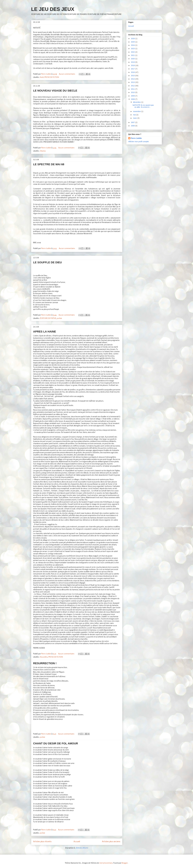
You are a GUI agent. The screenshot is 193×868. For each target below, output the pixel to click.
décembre (137, 102)
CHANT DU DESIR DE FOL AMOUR (56, 743)
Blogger (125, 863)
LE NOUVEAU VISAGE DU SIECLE (55, 91)
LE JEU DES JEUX (53, 9)
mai (135, 115)
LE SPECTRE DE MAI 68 (49, 164)
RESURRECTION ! (45, 663)
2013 (133, 82)
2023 (133, 49)
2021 (133, 55)
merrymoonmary (106, 863)
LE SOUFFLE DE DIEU (47, 262)
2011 (133, 89)
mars (135, 118)
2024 (133, 45)
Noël (42, 77)
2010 (133, 92)
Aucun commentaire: (67, 74)
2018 (133, 65)
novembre (137, 111)
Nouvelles (44, 657)
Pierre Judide (136, 138)
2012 (133, 86)
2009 (133, 96)
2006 (133, 126)
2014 (133, 79)
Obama (43, 151)
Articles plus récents (42, 842)
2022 (133, 52)
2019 (133, 62)
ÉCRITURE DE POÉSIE (48, 318)
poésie (59, 318)
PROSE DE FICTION (52, 77)
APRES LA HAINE (45, 332)
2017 (133, 69)
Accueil (77, 842)
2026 (133, 39)
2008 (133, 99)
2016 (133, 72)
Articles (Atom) (82, 848)
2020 (133, 59)
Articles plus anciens (111, 842)
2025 (133, 42)
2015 (133, 76)
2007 (133, 122)
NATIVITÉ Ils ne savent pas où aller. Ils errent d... (143, 106)
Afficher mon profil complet (138, 142)
